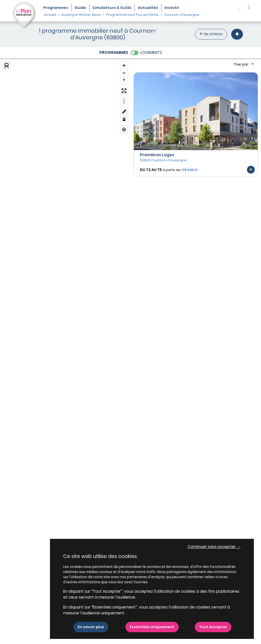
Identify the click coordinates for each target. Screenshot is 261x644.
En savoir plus (91, 627)
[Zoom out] (124, 73)
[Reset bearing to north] (124, 80)
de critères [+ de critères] (211, 34)
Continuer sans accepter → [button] (214, 547)
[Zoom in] (124, 65)
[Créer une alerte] (237, 34)
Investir (172, 8)
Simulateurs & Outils (112, 8)
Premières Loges (157, 155)
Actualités (148, 8)
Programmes (56, 8)
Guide (80, 8)
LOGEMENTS (151, 52)
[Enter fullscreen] (124, 91)
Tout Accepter (213, 627)
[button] (249, 8)
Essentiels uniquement (152, 627)
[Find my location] (124, 130)
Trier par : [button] (242, 64)
